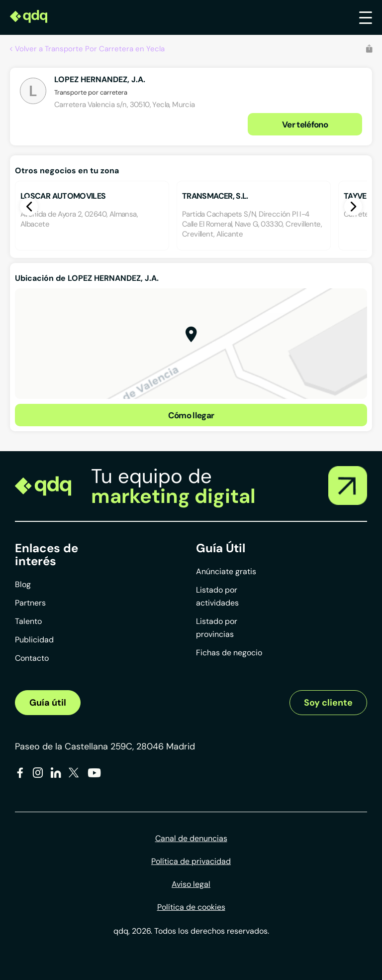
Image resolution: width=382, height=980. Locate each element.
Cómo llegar (191, 415)
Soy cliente (328, 703)
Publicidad (34, 640)
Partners (30, 603)
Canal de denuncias (191, 838)
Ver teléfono (305, 124)
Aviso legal (191, 884)
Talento (28, 621)
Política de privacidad (191, 861)
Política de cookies (191, 907)
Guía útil (48, 703)
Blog (23, 584)
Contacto (32, 658)
